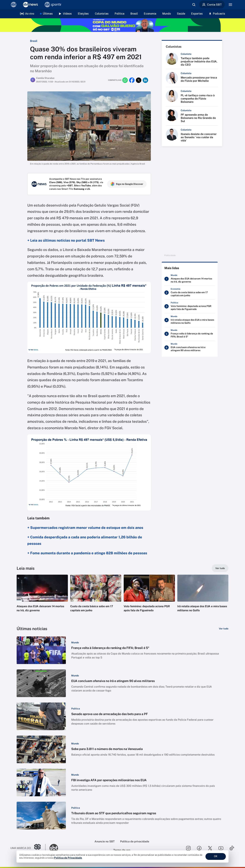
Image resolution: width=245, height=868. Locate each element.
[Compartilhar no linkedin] (145, 80)
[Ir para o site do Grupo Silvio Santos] (28, 848)
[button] (42, 598)
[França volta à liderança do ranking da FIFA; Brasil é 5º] (190, 334)
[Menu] (230, 5)
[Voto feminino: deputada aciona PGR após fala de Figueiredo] (190, 306)
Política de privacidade (135, 841)
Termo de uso (122, 850)
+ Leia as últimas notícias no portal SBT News (66, 240)
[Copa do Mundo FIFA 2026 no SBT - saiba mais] (122, 25)
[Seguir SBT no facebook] (199, 848)
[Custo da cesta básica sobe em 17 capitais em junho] (190, 293)
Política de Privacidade (68, 858)
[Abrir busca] (194, 5)
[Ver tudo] (220, 568)
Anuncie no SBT (105, 841)
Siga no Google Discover (127, 184)
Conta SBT (212, 5)
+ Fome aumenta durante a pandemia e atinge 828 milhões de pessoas (87, 553)
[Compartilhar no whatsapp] (125, 80)
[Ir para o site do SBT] (54, 848)
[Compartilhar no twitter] (139, 80)
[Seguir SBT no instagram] (188, 848)
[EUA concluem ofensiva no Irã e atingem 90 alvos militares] (190, 348)
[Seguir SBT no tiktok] (232, 848)
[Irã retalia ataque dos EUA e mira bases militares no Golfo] (190, 320)
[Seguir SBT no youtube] (221, 848)
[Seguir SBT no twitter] (210, 848)
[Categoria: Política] (76, 709)
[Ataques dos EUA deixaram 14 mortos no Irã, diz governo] (190, 279)
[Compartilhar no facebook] (132, 80)
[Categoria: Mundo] (75, 642)
